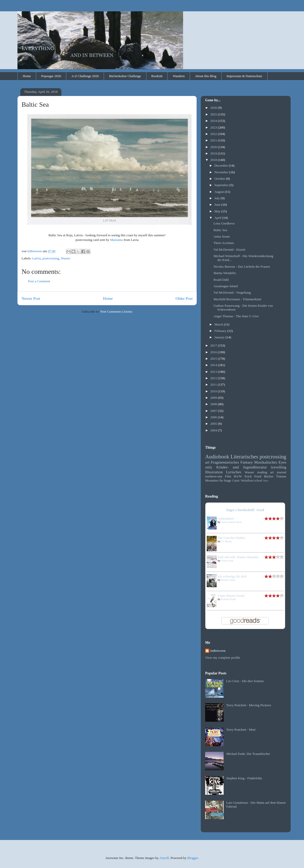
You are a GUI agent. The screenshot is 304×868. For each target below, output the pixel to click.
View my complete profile (223, 658)
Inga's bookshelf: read (245, 510)
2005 (214, 424)
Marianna (117, 240)
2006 (214, 417)
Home (27, 76)
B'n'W (238, 476)
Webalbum (247, 481)
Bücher (269, 476)
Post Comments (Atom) (116, 311)
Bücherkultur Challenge (125, 76)
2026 (214, 108)
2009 (214, 398)
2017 (214, 345)
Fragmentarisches (225, 462)
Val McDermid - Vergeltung (232, 292)
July (218, 198)
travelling (279, 467)
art (207, 462)
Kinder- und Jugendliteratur (242, 467)
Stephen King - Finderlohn (244, 778)
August (220, 192)
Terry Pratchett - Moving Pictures (249, 705)
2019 (214, 153)
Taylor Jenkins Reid (231, 522)
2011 (214, 385)
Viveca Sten (227, 561)
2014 (214, 365)
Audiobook (217, 456)
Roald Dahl (221, 280)
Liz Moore (227, 541)
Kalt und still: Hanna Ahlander (238, 557)
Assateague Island (225, 286)
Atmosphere (226, 518)
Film (228, 476)
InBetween (218, 651)
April (218, 218)
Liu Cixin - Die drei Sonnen (245, 681)
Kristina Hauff (229, 599)
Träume (281, 476)
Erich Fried (253, 476)
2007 (214, 411)
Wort (266, 481)
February (221, 331)
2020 (214, 147)
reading (262, 472)
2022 (214, 134)
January (220, 337)
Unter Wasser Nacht (231, 596)
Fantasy (247, 462)
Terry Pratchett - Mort (241, 730)
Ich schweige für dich (232, 576)
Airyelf (164, 858)
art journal (278, 472)
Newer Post (31, 298)
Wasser (66, 258)
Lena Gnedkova (224, 223)
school (258, 481)
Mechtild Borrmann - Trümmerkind (237, 299)
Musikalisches (266, 462)
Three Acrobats (224, 243)
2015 (214, 359)
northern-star (214, 476)
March (219, 324)
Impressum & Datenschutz (244, 76)
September (222, 185)
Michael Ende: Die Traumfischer (248, 754)
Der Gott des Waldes (231, 538)
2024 (214, 121)
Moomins (212, 480)
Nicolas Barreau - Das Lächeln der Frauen (241, 266)
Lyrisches (234, 472)
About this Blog (206, 76)
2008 (214, 404)
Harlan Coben (228, 580)
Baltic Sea (220, 230)
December (222, 165)
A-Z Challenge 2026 (85, 76)
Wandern (179, 76)
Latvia (37, 258)
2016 (214, 352)
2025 (214, 114)
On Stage (225, 480)
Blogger (192, 858)
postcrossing (51, 258)
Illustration (214, 472)
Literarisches (244, 456)
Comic (236, 481)
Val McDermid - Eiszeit (229, 250)
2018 (214, 160)
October (220, 179)
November (222, 172)
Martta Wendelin (225, 273)
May (218, 211)
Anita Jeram (221, 236)
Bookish (157, 76)
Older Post (184, 298)
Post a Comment (39, 281)
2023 (214, 127)
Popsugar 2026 (51, 76)
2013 (214, 372)
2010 (214, 391)
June (218, 205)
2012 (214, 378)
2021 (214, 140)
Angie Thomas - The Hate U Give (236, 316)
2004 (214, 430)
